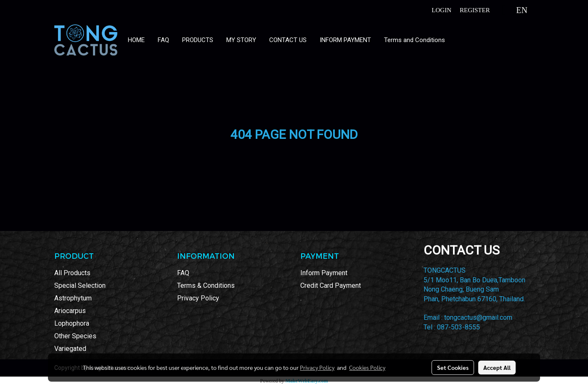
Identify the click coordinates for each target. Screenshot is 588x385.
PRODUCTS (198, 40)
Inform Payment (324, 273)
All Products (72, 273)
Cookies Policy (367, 367)
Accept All (497, 367)
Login (441, 10)
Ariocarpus (70, 311)
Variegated (70, 349)
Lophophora (72, 323)
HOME (136, 40)
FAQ (163, 40)
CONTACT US (288, 40)
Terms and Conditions (415, 40)
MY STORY (241, 40)
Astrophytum (73, 298)
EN (515, 10)
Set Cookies (453, 367)
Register (475, 10)
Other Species (75, 336)
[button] (459, 40)
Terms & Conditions (206, 285)
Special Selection (80, 285)
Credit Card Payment (331, 285)
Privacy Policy (198, 298)
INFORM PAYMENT (345, 40)
